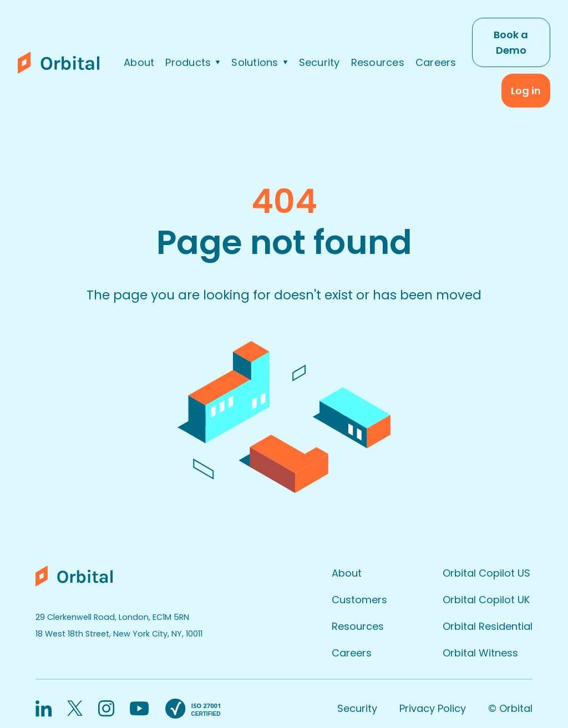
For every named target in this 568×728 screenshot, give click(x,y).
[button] (193, 63)
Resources (378, 62)
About (139, 62)
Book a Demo (511, 42)
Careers (436, 62)
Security (319, 62)
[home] (63, 63)
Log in (526, 91)
